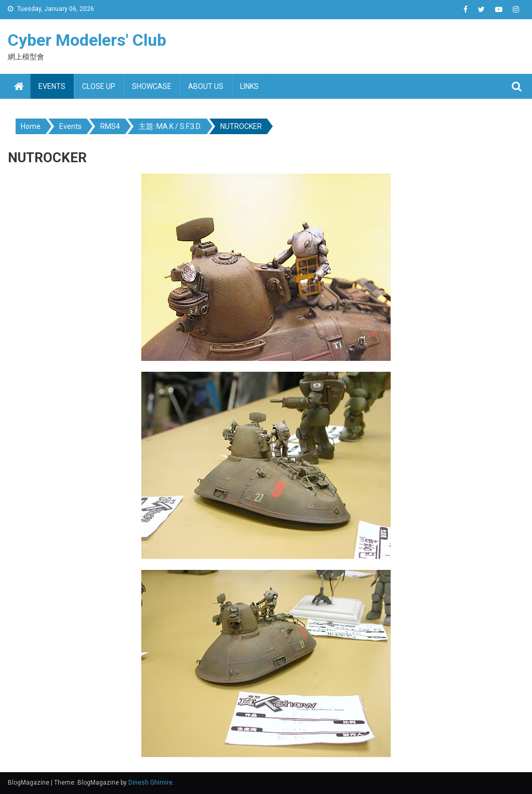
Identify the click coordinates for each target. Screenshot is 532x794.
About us (206, 86)
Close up (99, 86)
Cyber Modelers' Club (87, 40)
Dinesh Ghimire (150, 783)
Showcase (152, 86)
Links (249, 86)
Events (52, 86)
